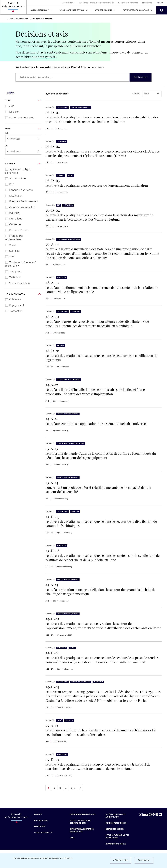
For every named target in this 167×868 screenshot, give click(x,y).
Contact (38, 832)
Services (11, 251)
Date (23, 129)
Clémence (12, 299)
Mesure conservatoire (19, 118)
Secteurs (23, 164)
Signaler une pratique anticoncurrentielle (96, 3)
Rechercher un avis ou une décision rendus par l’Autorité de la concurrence (60, 67)
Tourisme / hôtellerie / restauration (19, 264)
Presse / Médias (15, 230)
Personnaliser (144, 860)
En (162, 3)
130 (74, 806)
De (7, 133)
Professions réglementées (13, 238)
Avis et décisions (105, 10)
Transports (12, 272)
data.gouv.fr (47, 57)
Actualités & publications (138, 10)
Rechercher (141, 77)
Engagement (13, 305)
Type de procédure (23, 294)
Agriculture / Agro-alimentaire (17, 171)
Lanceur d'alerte (67, 3)
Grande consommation (19, 207)
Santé (9, 245)
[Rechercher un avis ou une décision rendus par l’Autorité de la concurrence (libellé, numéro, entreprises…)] (73, 77)
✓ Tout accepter (120, 860)
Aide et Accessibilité (43, 850)
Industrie (11, 213)
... (66, 805)
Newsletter (147, 3)
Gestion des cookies (115, 847)
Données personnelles (116, 841)
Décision (11, 112)
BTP (8, 184)
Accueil (10, 19)
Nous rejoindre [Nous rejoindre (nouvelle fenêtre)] (41, 838)
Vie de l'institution (16, 283)
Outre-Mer (12, 224)
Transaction (12, 311)
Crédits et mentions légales (83, 832)
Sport (9, 257)
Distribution (12, 196)
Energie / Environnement (20, 201)
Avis (8, 106)
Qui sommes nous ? (41, 10)
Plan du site (40, 844)
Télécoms (12, 277)
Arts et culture (14, 178)
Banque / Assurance (18, 190)
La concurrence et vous (74, 10)
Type (23, 101)
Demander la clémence (128, 3)
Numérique (12, 219)
